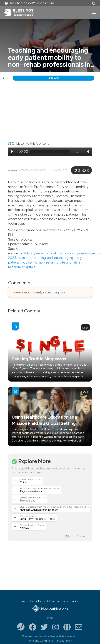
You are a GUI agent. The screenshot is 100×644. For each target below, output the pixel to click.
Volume (87, 151)
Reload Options (76, 536)
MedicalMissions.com (32, 170)
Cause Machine (46, 636)
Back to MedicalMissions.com (29, 3)
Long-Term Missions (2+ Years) (38, 519)
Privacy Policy (64, 641)
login (46, 292)
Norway (24, 528)
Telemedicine (28, 500)
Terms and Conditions (40, 641)
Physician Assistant (31, 491)
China (23, 482)
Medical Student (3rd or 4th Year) (39, 510)
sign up (60, 292)
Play (12, 152)
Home (50, 618)
